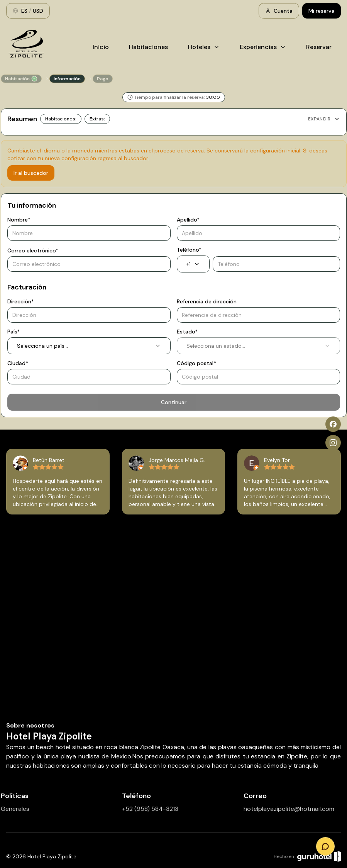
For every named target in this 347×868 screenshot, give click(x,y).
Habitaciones (148, 47)
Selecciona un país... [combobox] (89, 346)
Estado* (187, 332)
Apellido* (188, 220)
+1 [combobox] (193, 264)
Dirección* (21, 301)
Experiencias (263, 47)
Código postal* (196, 363)
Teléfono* (189, 250)
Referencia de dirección (207, 301)
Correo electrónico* (33, 250)
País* (14, 332)
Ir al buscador (31, 173)
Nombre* (19, 220)
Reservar (319, 47)
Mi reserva (322, 11)
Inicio (101, 47)
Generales (15, 809)
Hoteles (204, 47)
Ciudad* (18, 363)
